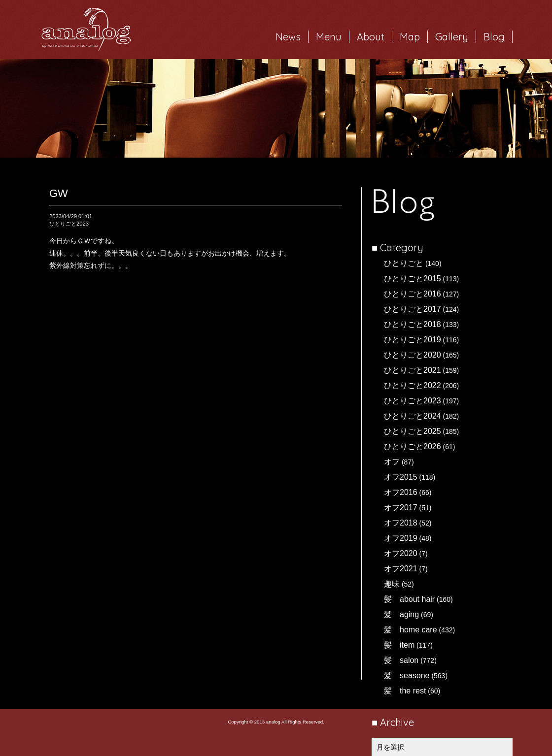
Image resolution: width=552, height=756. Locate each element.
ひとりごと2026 (413, 446)
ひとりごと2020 (413, 355)
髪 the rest (405, 691)
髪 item (399, 645)
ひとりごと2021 (413, 370)
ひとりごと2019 (413, 340)
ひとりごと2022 (413, 385)
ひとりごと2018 (413, 324)
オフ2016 (401, 492)
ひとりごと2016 (413, 294)
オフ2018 (401, 523)
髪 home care (411, 630)
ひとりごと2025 (413, 431)
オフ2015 (401, 477)
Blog (494, 37)
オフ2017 (401, 508)
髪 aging (401, 614)
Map (410, 37)
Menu (329, 37)
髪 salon (401, 660)
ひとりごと (404, 263)
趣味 (392, 584)
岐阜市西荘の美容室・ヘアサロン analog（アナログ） (86, 30)
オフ (392, 462)
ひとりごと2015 (413, 279)
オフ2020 (401, 553)
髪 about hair (409, 599)
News (288, 37)
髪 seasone (407, 675)
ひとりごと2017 (413, 309)
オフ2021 (401, 569)
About (371, 37)
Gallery (452, 37)
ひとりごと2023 (413, 401)
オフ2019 (401, 538)
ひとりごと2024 (413, 416)
